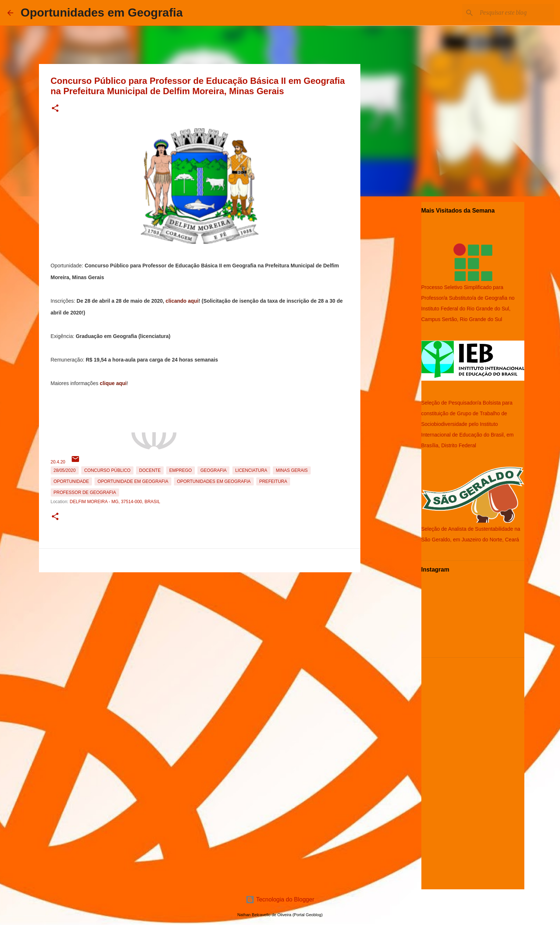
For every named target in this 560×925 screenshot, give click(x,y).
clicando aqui (182, 301)
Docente (150, 470)
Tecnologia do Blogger (280, 899)
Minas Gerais (292, 470)
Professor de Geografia (85, 492)
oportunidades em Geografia (214, 481)
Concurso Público (107, 470)
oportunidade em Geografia (133, 481)
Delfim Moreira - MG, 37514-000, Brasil (115, 502)
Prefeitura (273, 481)
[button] (55, 109)
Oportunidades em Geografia (102, 13)
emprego (180, 470)
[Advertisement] (200, 627)
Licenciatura (251, 470)
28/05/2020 (65, 470)
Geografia (213, 470)
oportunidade (71, 481)
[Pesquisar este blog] (516, 13)
